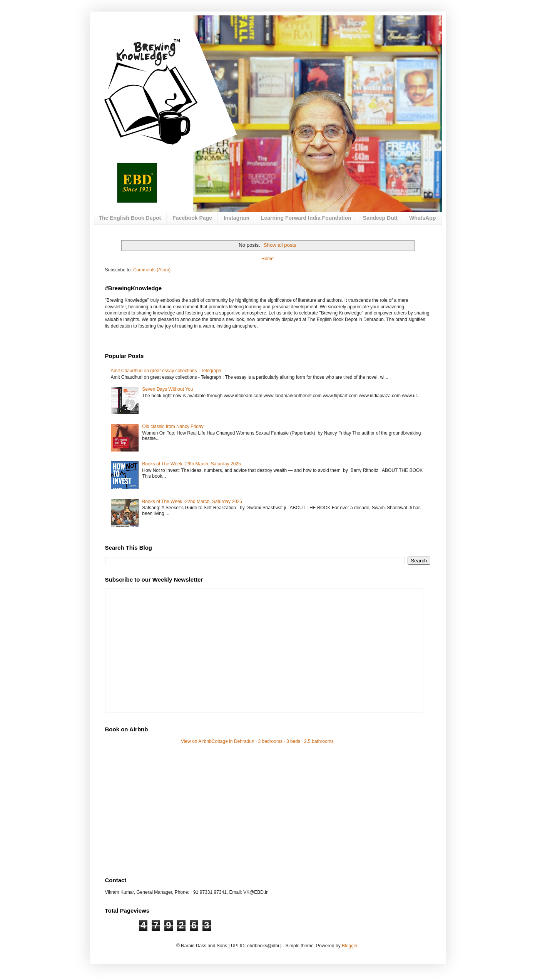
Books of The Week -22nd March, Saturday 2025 (192, 502)
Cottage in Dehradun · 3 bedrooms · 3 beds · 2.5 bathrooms (273, 741)
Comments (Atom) (152, 270)
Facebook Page (192, 218)
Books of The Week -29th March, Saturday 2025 (191, 464)
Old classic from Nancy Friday (173, 426)
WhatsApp (422, 218)
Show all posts (280, 245)
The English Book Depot (130, 218)
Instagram (237, 218)
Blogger (350, 946)
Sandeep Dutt (380, 218)
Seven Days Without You (167, 389)
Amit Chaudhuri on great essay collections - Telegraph (166, 371)
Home (267, 259)
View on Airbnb (196, 741)
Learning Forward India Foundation (306, 218)
